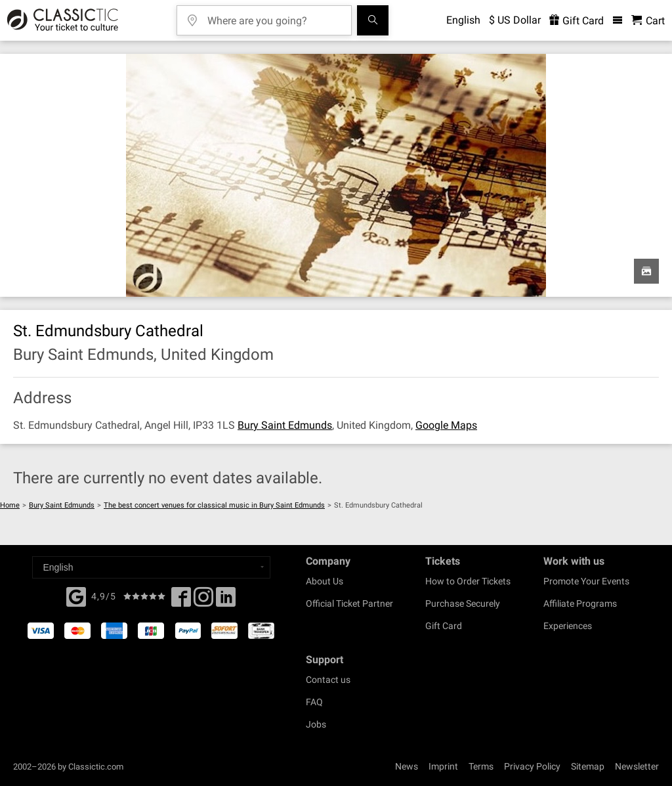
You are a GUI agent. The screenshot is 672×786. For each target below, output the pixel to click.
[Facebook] (76, 596)
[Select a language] (151, 567)
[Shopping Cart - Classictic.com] (648, 21)
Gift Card (444, 626)
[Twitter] (203, 601)
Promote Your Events (586, 581)
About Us (325, 581)
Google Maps (446, 425)
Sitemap (588, 766)
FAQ (314, 702)
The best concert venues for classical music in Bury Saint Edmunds (214, 505)
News (407, 766)
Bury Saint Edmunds (285, 425)
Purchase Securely (463, 603)
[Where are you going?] (274, 16)
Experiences (568, 626)
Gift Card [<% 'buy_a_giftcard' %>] (577, 21)
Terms (481, 766)
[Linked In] (226, 601)
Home (10, 505)
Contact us (328, 680)
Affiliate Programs (580, 603)
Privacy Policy (532, 766)
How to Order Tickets (468, 581)
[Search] (373, 20)
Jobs (316, 724)
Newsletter (637, 766)
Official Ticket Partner (349, 603)
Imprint (443, 766)
